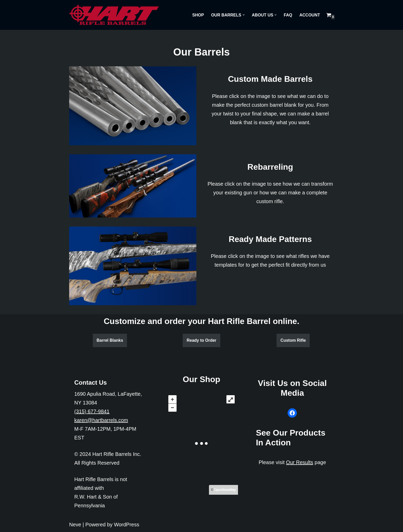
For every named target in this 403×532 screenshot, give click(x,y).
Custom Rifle (293, 340)
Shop (198, 15)
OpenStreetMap (225, 490)
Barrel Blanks (110, 340)
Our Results (300, 462)
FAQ (288, 15)
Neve (75, 525)
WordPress (127, 525)
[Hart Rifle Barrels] (114, 15)
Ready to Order (201, 340)
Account (310, 15)
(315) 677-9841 (92, 411)
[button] (244, 15)
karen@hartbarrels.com (101, 420)
